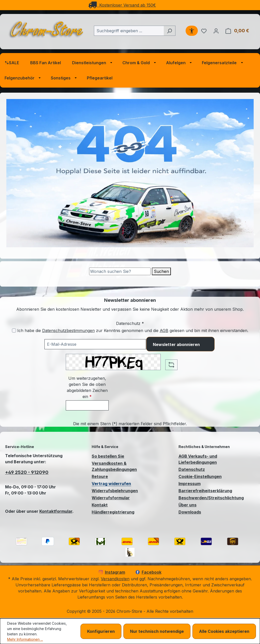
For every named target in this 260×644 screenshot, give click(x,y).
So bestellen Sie (108, 456)
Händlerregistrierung (113, 512)
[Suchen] (169, 31)
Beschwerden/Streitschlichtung (211, 498)
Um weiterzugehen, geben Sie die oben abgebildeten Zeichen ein (87, 387)
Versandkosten (115, 579)
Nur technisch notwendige (157, 631)
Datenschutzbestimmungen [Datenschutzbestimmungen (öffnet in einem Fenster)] (68, 331)
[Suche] (120, 271)
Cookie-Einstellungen (200, 476)
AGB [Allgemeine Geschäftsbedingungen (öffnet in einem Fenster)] (164, 331)
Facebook (149, 572)
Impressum (190, 484)
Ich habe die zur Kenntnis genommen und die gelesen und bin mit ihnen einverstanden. (133, 331)
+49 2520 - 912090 (27, 472)
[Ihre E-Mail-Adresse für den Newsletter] (95, 344)
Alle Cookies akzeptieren (224, 631)
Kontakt (100, 505)
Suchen (161, 271)
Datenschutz (192, 469)
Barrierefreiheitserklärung (205, 491)
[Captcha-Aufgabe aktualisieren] (171, 365)
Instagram (112, 572)
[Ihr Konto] (216, 31)
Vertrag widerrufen (111, 484)
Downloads (190, 512)
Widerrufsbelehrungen (115, 491)
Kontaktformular (56, 511)
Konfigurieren (101, 631)
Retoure (100, 476)
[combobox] (129, 31)
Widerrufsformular (111, 498)
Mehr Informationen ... (25, 639)
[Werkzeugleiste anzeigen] (192, 31)
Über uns (188, 505)
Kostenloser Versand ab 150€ (122, 5)
